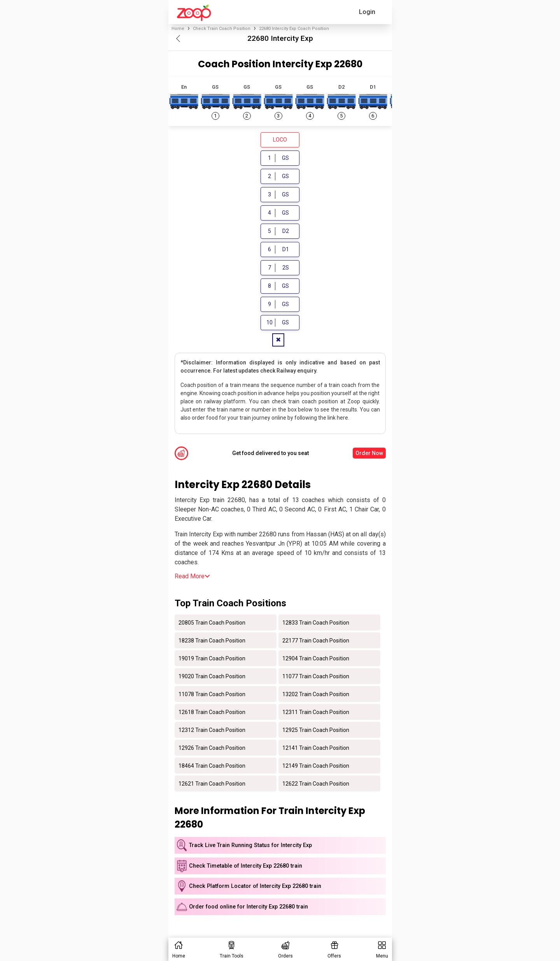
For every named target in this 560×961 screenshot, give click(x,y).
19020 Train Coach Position (212, 676)
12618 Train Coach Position (212, 712)
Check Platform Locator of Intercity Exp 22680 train (255, 886)
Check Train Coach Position (222, 29)
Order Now (369, 453)
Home (178, 29)
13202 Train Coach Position (316, 694)
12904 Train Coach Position (316, 658)
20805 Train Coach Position (212, 622)
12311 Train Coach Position (316, 712)
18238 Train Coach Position (212, 640)
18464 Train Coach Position (212, 765)
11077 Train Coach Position (316, 676)
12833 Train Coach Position (316, 622)
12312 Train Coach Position (212, 730)
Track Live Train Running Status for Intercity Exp (250, 845)
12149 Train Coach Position (316, 765)
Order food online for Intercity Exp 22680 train (248, 907)
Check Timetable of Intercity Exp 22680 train (246, 866)
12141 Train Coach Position (316, 747)
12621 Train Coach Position (212, 783)
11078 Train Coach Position (212, 694)
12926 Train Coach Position (212, 747)
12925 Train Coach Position (316, 730)
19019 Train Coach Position (212, 658)
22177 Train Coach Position (316, 640)
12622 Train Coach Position (316, 783)
